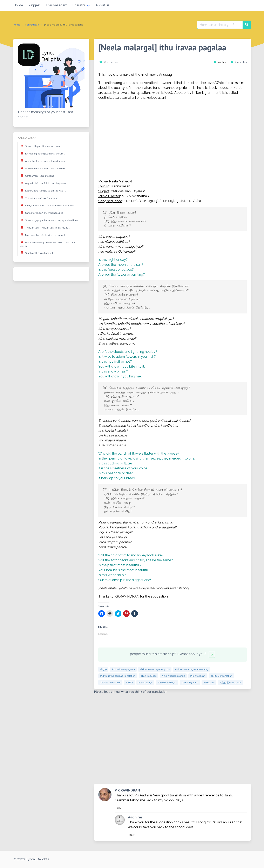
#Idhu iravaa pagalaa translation (118, 676)
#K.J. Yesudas (148, 676)
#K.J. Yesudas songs (173, 676)
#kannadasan (198, 676)
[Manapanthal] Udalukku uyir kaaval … (43, 235)
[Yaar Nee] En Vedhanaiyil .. (37, 253)
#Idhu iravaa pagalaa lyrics (155, 669)
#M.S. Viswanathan (221, 676)
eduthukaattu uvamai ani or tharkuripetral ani (132, 98)
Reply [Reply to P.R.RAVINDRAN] (118, 808)
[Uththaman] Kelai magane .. (38, 175)
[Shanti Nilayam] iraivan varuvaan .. (41, 146)
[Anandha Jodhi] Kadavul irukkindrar (42, 161)
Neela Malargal (120, 181)
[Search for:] (220, 25)
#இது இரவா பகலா (231, 682)
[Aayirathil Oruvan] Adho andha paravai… (44, 183)
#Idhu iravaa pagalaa (123, 669)
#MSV (129, 682)
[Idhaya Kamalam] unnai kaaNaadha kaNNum (47, 205)
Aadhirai (223, 62)
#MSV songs (145, 682)
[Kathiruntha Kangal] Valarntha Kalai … (43, 190)
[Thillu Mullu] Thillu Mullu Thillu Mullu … (45, 227)
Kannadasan (32, 25)
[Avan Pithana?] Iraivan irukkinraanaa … (43, 168)
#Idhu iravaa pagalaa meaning (192, 669)
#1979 (103, 669)
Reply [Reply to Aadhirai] (131, 835)
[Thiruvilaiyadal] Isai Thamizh (38, 198)
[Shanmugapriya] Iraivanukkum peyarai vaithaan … (50, 220)
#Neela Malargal (167, 682)
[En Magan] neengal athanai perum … (43, 153)
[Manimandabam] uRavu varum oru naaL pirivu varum (48, 244)
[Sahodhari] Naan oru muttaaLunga (41, 212)
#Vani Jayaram (190, 682)
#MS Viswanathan (110, 682)
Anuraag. (166, 75)
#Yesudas (209, 682)
